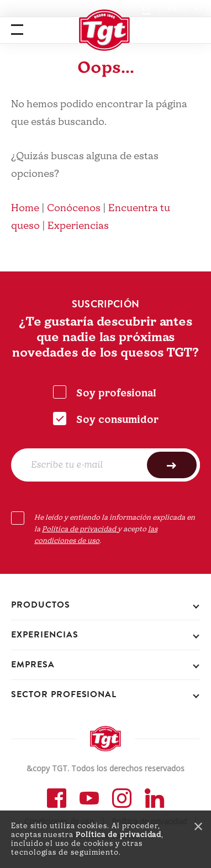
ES (146, 8)
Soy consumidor (117, 420)
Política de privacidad (118, 835)
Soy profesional (116, 393)
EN (173, 8)
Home (25, 208)
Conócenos (74, 208)
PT (199, 8)
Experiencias (78, 226)
